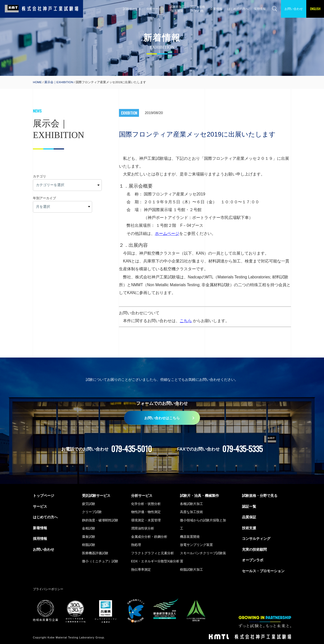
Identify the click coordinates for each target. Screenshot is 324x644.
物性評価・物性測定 (146, 512)
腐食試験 (89, 537)
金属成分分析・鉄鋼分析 (149, 537)
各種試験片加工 (191, 504)
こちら (186, 321)
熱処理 (136, 545)
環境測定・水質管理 (146, 520)
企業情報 (216, 9)
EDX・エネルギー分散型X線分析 (155, 561)
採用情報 (260, 9)
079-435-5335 (242, 449)
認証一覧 (249, 506)
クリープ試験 (92, 512)
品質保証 (249, 517)
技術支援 (249, 528)
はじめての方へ (238, 9)
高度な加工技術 (191, 512)
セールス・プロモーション (263, 571)
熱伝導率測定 (141, 570)
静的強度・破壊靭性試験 (100, 520)
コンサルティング (256, 539)
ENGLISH (315, 9)
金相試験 (89, 528)
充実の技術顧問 (254, 549)
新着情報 (40, 528)
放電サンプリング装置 (196, 545)
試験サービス (132, 9)
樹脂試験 (89, 545)
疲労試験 (89, 504)
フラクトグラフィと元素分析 (153, 553)
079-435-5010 (131, 449)
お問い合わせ (294, 9)
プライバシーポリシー (48, 589)
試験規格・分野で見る (260, 496)
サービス (40, 506)
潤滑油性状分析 (143, 528)
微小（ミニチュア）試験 (100, 561)
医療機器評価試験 (95, 553)
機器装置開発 (190, 537)
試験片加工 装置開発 (177, 9)
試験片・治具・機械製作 (199, 496)
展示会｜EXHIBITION (59, 82)
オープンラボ (253, 560)
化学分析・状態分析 (146, 504)
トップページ (44, 496)
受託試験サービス (96, 496)
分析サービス (155, 9)
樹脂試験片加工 (191, 570)
